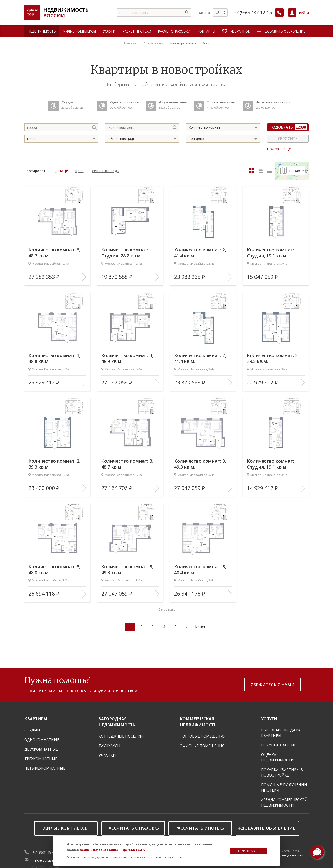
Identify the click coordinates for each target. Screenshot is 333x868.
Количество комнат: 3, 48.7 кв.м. (55, 253)
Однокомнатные (42, 740)
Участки (107, 755)
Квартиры (36, 719)
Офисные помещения (202, 746)
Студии (32, 730)
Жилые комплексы (66, 828)
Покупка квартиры (280, 745)
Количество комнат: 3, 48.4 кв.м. (200, 570)
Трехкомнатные (41, 759)
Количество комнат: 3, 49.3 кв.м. (200, 464)
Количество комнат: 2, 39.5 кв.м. (273, 358)
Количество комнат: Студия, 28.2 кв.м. (125, 253)
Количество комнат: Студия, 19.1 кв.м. (271, 253)
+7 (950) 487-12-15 (253, 13)
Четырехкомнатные (45, 768)
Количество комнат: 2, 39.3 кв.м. (55, 464)
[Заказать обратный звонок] (280, 13)
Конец (201, 627)
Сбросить (288, 139)
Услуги (269, 719)
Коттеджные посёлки (121, 736)
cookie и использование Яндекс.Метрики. (113, 850)
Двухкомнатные (41, 749)
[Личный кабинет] (292, 13)
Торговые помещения (203, 736)
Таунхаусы (109, 746)
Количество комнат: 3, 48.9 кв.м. (127, 358)
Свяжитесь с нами (272, 685)
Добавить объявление (268, 828)
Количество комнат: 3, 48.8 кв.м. (55, 358)
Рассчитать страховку (133, 828)
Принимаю (249, 851)
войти (304, 12)
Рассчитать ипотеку (200, 828)
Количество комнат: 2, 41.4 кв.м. (200, 253)
